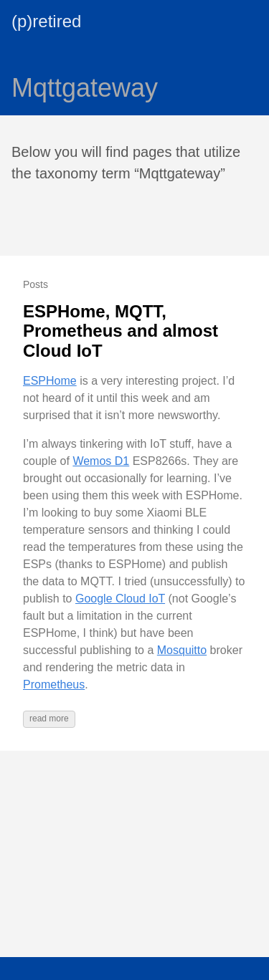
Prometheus (54, 684)
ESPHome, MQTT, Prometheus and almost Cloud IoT (121, 331)
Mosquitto (182, 650)
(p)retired (46, 21)
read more (49, 719)
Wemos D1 (101, 461)
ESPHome (50, 381)
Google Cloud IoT (120, 599)
